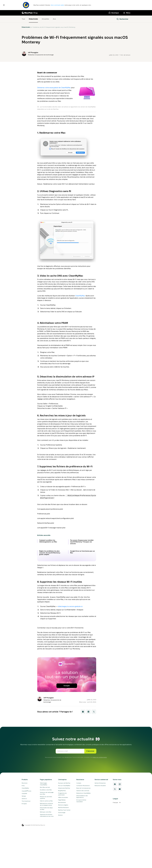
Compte (79, 858)
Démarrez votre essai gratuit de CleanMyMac (54, 88)
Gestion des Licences (83, 865)
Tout (23, 19)
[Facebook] (115, 859)
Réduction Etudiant (100, 860)
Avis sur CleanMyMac (64, 860)
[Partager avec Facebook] (83, 786)
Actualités (45, 19)
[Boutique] (114, 13)
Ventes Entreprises (100, 858)
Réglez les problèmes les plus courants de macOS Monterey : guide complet (50, 590)
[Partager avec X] (94, 786)
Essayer (67, 760)
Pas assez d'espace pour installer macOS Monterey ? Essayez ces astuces (82, 579)
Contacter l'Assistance (83, 860)
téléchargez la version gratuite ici (70, 644)
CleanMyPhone (26, 866)
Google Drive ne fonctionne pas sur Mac (83, 589)
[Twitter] (115, 864)
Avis (54, 19)
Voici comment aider (58, 5)
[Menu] (127, 13)
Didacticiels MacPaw (64, 863)
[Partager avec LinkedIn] (88, 786)
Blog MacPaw (62, 865)
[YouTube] (120, 864)
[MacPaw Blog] (30, 13)
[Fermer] (4, 5)
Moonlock (25, 858)
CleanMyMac (80, 296)
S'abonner (90, 826)
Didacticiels (33, 19)
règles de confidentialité (100, 832)
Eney (23, 860)
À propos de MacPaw (64, 858)
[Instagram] (120, 859)
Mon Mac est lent (45, 862)
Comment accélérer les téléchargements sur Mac (48, 578)
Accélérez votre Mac (46, 865)
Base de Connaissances (83, 863)
